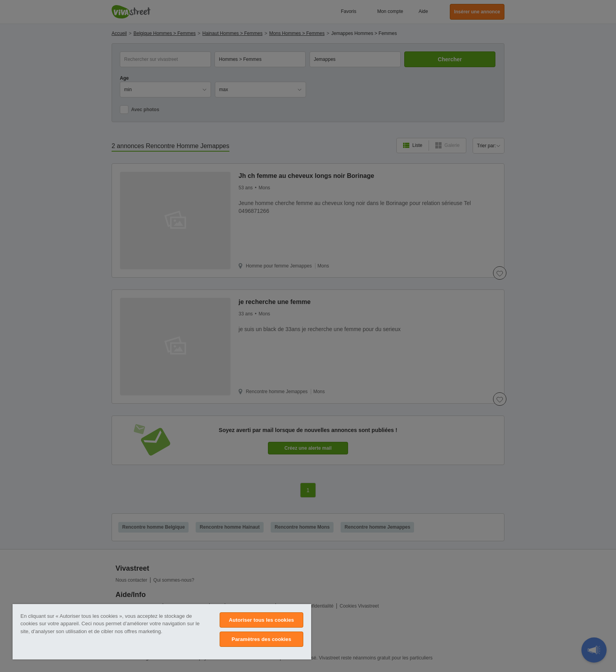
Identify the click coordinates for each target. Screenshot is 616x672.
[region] (162, 632)
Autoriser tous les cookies (261, 620)
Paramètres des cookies (262, 639)
